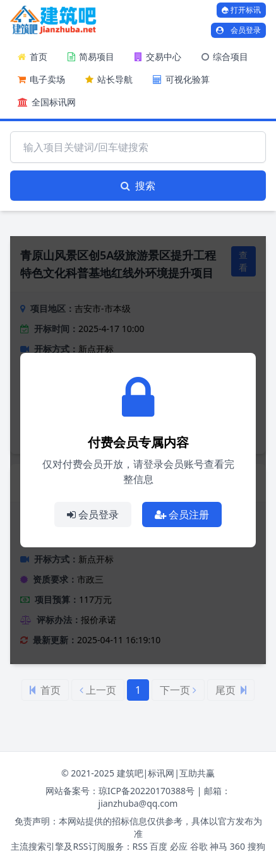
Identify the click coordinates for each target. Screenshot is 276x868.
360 (237, 846)
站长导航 (109, 79)
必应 (179, 846)
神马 (219, 846)
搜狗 (256, 846)
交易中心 (158, 56)
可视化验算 (181, 79)
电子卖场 (41, 79)
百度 (159, 846)
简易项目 (91, 56)
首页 (33, 56)
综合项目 (225, 56)
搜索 (138, 186)
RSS (140, 846)
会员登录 (238, 30)
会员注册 (182, 514)
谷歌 (199, 846)
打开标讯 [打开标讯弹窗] (241, 10)
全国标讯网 (47, 102)
